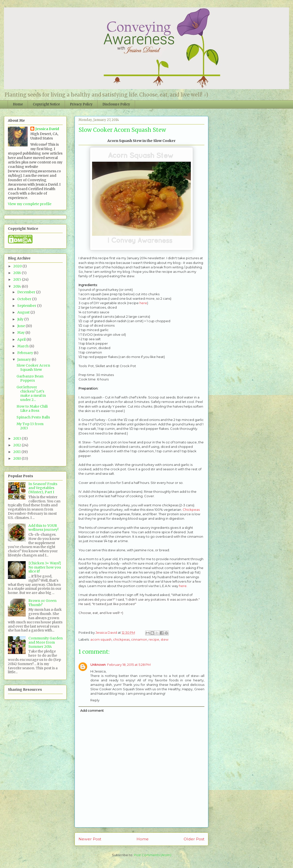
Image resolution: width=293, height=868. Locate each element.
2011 (17, 452)
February (26, 353)
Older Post (194, 839)
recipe (154, 639)
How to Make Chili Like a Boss (32, 408)
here (143, 303)
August (24, 312)
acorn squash (101, 639)
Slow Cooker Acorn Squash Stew (33, 367)
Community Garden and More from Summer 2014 (46, 642)
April (22, 339)
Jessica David (47, 129)
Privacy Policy (81, 104)
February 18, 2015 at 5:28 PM (129, 665)
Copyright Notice (46, 104)
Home (18, 104)
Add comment (92, 710)
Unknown (98, 665)
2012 (18, 445)
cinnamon (139, 639)
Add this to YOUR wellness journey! (43, 528)
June (21, 326)
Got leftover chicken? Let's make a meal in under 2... (31, 393)
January (24, 359)
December (27, 292)
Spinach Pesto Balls (33, 417)
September (27, 306)
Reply (95, 700)
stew (165, 639)
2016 (18, 273)
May (21, 333)
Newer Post (90, 839)
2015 (18, 279)
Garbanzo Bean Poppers (30, 378)
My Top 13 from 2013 (30, 426)
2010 (18, 458)
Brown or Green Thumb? (42, 603)
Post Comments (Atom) (153, 855)
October (25, 299)
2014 (18, 286)
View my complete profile (30, 204)
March (23, 346)
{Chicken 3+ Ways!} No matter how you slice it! (45, 567)
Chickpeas (191, 510)
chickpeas (121, 639)
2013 (18, 438)
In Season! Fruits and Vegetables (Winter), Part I (43, 488)
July (21, 319)
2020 (18, 266)
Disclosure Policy (116, 104)
